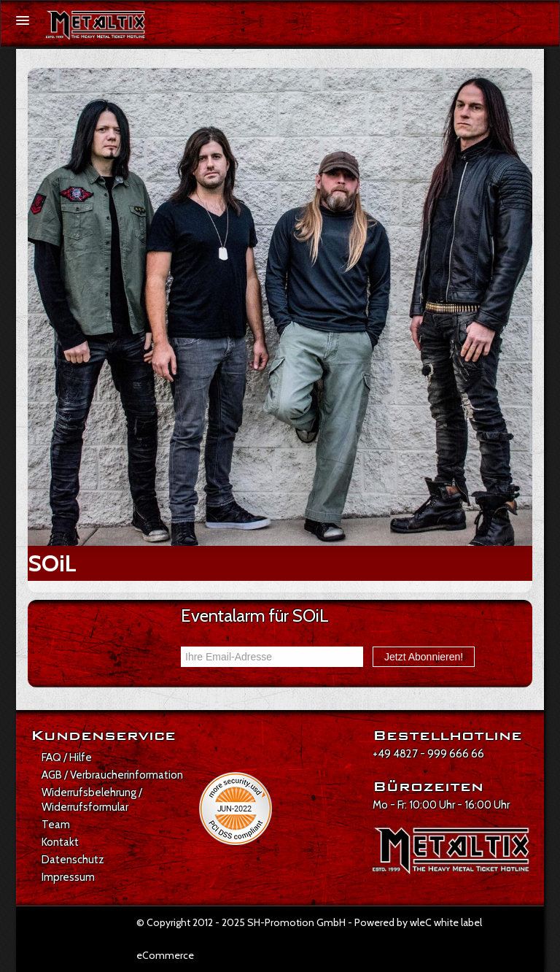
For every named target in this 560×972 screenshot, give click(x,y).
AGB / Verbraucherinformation (112, 775)
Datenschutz (73, 860)
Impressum (68, 877)
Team (56, 825)
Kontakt (60, 842)
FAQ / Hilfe (67, 757)
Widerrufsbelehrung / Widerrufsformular (92, 800)
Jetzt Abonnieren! (424, 657)
